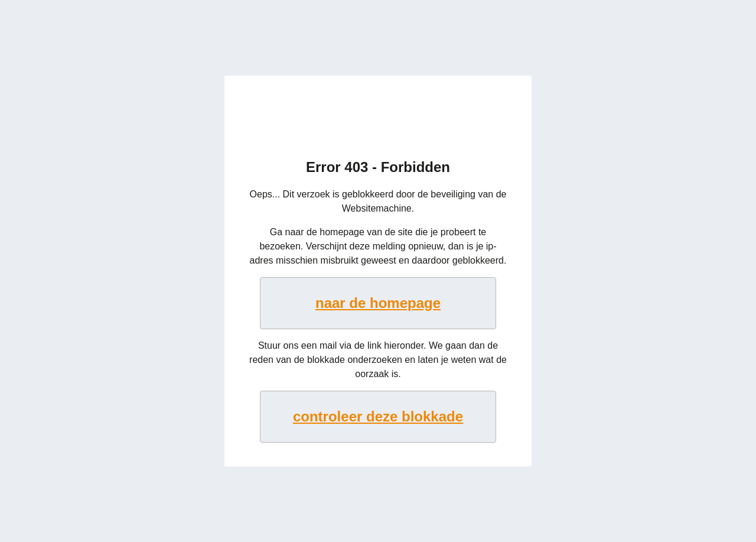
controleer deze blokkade (378, 416)
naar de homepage (378, 303)
